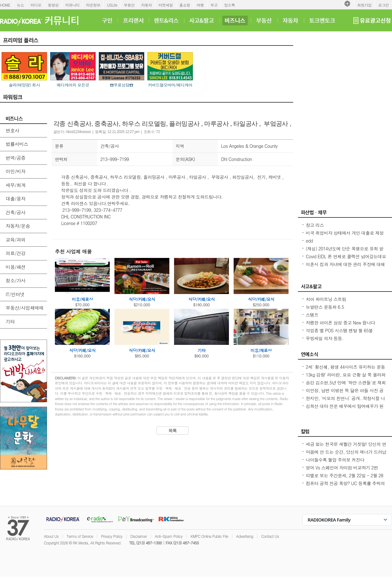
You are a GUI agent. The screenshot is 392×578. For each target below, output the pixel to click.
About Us (51, 536)
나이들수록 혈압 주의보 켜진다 (335, 460)
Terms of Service (80, 536)
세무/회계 (16, 185)
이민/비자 (16, 171)
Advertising (245, 536)
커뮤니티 (72, 5)
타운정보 (93, 5)
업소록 (230, 5)
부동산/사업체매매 (25, 308)
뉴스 (21, 5)
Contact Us (270, 536)
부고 (214, 5)
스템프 (312, 315)
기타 (10, 321)
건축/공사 (16, 212)
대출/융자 (16, 198)
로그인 (384, 5)
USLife (112, 5)
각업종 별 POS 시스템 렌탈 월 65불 (339, 330)
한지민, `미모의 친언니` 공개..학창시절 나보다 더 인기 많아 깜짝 (345, 401)
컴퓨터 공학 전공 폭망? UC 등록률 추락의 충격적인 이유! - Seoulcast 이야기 (345, 486)
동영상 (53, 5)
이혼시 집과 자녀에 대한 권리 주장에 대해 (345, 264)
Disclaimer (139, 536)
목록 (173, 431)
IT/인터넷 (15, 294)
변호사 (12, 130)
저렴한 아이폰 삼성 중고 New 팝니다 (340, 323)
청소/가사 (16, 280)
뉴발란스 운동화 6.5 (325, 307)
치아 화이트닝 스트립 (326, 299)
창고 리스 (315, 225)
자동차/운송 (18, 226)
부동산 (129, 5)
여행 (200, 5)
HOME (5, 5)
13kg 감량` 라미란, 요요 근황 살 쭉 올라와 (346, 375)
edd (309, 241)
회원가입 (364, 5)
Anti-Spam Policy (169, 536)
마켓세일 (166, 5)
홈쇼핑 (185, 5)
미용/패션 (16, 267)
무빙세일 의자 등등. (325, 338)
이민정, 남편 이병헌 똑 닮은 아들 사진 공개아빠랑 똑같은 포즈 (345, 393)
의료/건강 (16, 253)
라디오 (36, 5)
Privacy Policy (112, 536)
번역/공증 (16, 158)
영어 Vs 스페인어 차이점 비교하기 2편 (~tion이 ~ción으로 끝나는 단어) (342, 471)
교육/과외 (16, 240)
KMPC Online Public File (209, 536)
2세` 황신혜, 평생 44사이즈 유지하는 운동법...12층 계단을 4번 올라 (345, 370)
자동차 (146, 5)
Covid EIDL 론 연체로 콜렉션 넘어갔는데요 (346, 256)
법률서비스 (17, 144)
